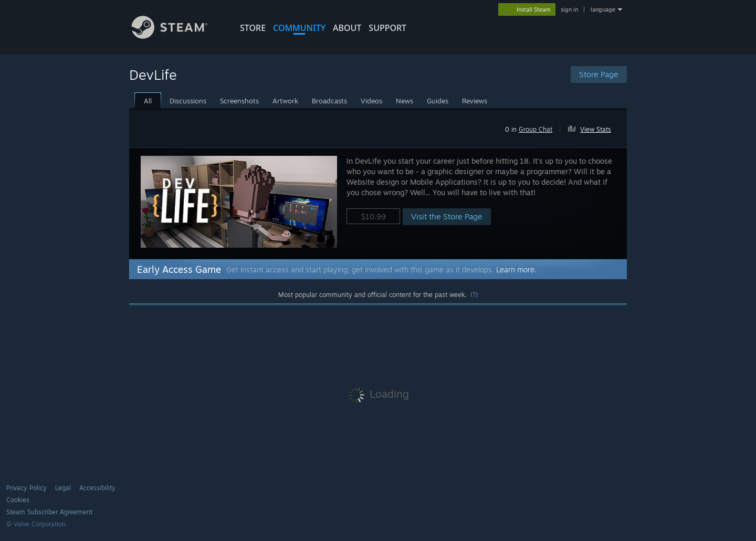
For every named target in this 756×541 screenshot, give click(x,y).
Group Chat (535, 129)
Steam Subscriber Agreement (49, 512)
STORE (253, 28)
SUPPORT (387, 28)
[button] (594, 128)
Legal (63, 488)
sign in (569, 9)
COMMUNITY (299, 28)
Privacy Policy (27, 488)
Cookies (18, 500)
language (603, 9)
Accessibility (97, 488)
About (347, 28)
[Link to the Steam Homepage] (177, 36)
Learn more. (516, 269)
